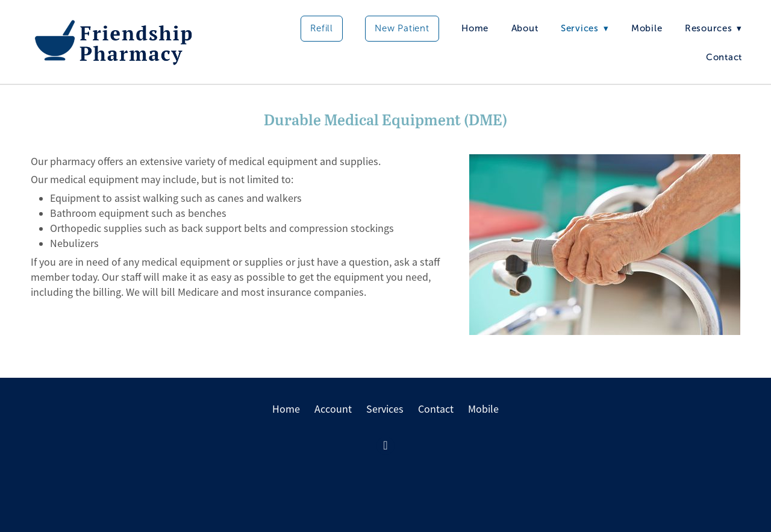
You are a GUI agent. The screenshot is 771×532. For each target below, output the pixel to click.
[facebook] (385, 446)
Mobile (647, 28)
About (525, 28)
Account (333, 409)
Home (475, 28)
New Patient (402, 28)
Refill (322, 28)
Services (385, 409)
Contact (724, 57)
